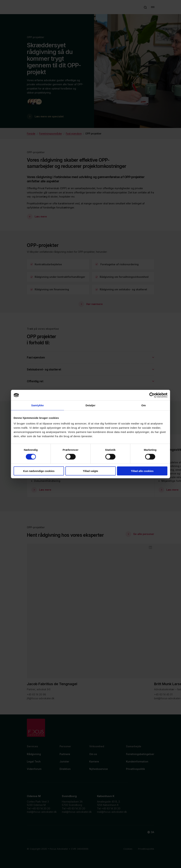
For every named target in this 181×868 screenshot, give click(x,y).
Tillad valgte (90, 471)
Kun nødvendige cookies (39, 471)
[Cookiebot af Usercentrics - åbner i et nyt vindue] (152, 395)
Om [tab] (143, 405)
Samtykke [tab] (38, 405)
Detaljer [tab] (90, 405)
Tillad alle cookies (142, 471)
